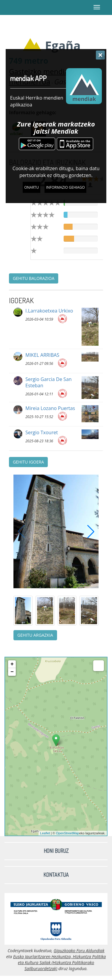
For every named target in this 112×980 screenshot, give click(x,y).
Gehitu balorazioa (34, 278)
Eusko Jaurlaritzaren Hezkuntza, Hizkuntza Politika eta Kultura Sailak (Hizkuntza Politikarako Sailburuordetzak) (59, 963)
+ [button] (12, 664)
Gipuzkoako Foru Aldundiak (79, 951)
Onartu (32, 187)
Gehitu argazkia (35, 635)
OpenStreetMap (67, 833)
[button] (91, 531)
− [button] (12, 672)
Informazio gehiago (65, 187)
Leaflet (45, 833)
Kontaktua (56, 875)
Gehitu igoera (28, 462)
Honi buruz (56, 851)
